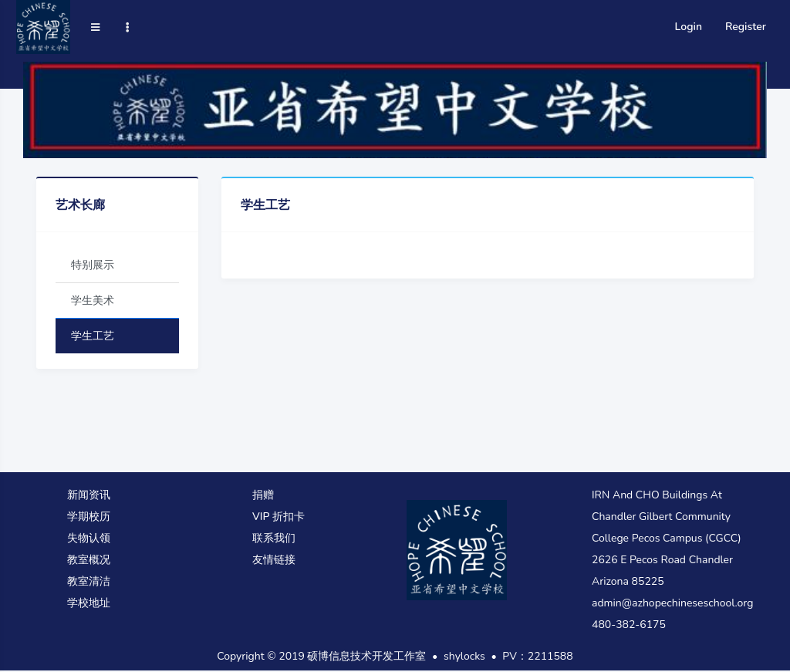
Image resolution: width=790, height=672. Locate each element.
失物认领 (89, 538)
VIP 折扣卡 (279, 517)
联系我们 (274, 538)
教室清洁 (89, 581)
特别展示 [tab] (93, 265)
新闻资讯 (89, 495)
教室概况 (89, 560)
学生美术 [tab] (93, 301)
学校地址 (89, 603)
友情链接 (274, 560)
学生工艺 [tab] (93, 336)
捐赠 (263, 495)
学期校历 (89, 517)
